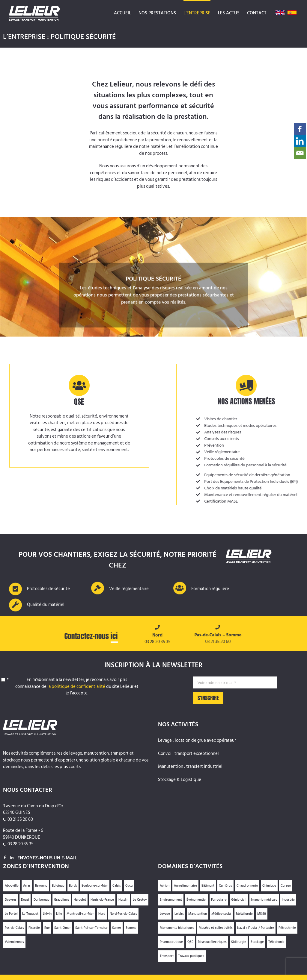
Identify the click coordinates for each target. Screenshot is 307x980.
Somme (131, 928)
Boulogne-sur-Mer (95, 886)
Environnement (171, 900)
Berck (73, 886)
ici (112, 636)
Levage (165, 914)
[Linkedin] (300, 141)
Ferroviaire (219, 900)
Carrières (225, 886)
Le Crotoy (140, 900)
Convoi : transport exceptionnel (188, 754)
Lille (59, 914)
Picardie (34, 928)
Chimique (269, 886)
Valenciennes (14, 942)
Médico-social (221, 914)
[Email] (300, 153)
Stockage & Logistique (180, 780)
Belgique (58, 886)
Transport (167, 956)
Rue (47, 928)
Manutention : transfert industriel (190, 767)
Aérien (165, 886)
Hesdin (123, 900)
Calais (117, 886)
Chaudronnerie (247, 886)
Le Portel (11, 914)
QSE (190, 942)
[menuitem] (122, 13)
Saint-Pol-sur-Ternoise (91, 928)
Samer (117, 928)
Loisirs (179, 914)
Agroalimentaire (185, 886)
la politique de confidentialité (76, 687)
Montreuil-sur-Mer (80, 914)
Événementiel (197, 900)
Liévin (47, 914)
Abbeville (12, 886)
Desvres (11, 900)
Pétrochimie (287, 928)
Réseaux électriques (212, 942)
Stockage (257, 942)
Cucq (129, 886)
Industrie (288, 900)
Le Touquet (30, 914)
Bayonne (41, 886)
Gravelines (62, 900)
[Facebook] (300, 129)
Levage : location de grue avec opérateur (197, 741)
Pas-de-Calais (14, 928)
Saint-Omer (63, 928)
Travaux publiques (191, 956)
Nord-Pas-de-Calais (123, 914)
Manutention (198, 914)
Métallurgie (244, 914)
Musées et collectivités (216, 928)
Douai (25, 900)
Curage (286, 886)
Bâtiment (208, 886)
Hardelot (80, 900)
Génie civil (239, 900)
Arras (27, 886)
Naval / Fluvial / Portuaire (256, 928)
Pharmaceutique (171, 942)
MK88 (262, 914)
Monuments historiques (177, 928)
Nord (102, 914)
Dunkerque (42, 900)
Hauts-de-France (102, 900)
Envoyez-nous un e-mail (47, 858)
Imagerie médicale (264, 900)
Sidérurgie (239, 942)
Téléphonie (276, 942)
